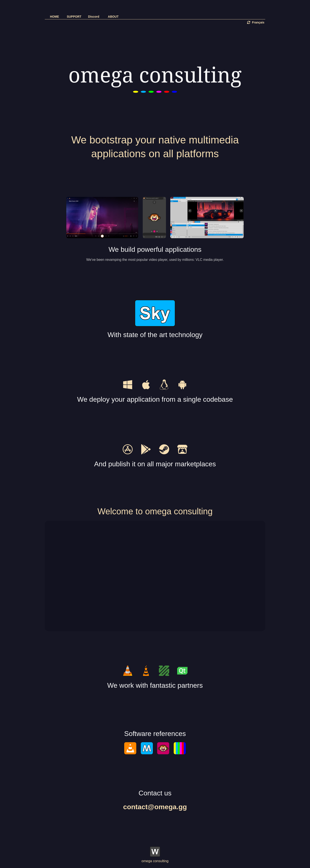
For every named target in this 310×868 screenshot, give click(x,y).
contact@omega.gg (155, 807)
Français (256, 22)
